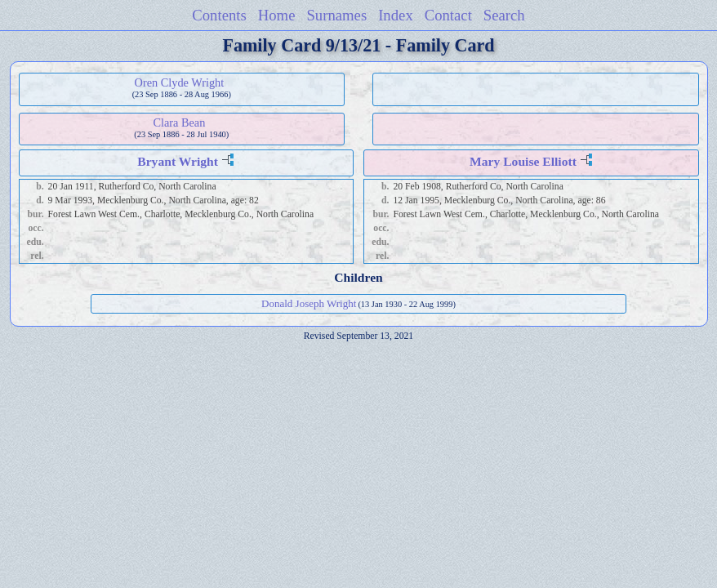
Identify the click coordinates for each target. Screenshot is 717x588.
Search (504, 15)
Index (396, 15)
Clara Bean (179, 122)
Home (277, 15)
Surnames (336, 15)
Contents (219, 15)
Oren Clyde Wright (180, 82)
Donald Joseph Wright (309, 303)
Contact (448, 15)
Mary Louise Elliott (523, 161)
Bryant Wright (178, 161)
